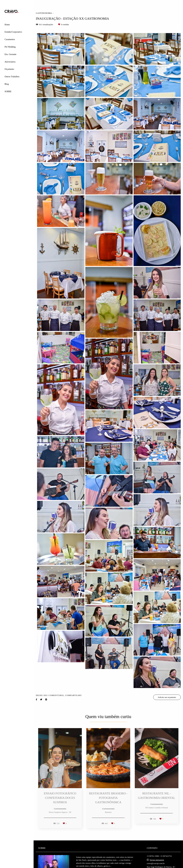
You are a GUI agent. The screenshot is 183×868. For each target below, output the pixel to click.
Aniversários (10, 62)
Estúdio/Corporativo (13, 32)
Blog (7, 84)
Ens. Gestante (10, 54)
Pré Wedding (10, 47)
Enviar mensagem (157, 860)
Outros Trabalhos (12, 77)
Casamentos (10, 39)
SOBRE (8, 92)
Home (7, 25)
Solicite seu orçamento (167, 697)
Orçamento (9, 69)
